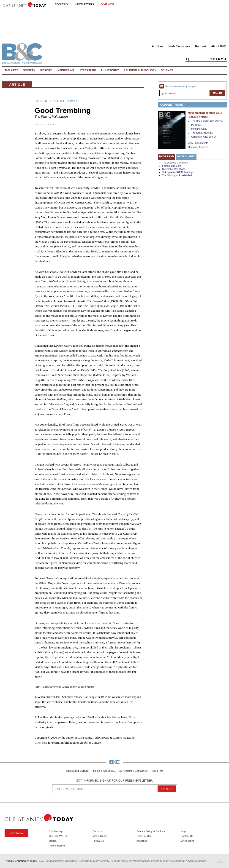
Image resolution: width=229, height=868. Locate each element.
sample (192, 86)
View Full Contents (198, 143)
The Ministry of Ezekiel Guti (177, 175)
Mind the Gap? (199, 129)
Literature (87, 70)
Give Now (107, 4)
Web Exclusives (179, 46)
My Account (125, 771)
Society (29, 70)
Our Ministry (55, 831)
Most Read (166, 156)
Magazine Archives (198, 147)
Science (167, 70)
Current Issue (172, 105)
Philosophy (110, 70)
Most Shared (186, 156)
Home (97, 771)
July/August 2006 (45, 125)
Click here (41, 743)
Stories (53, 841)
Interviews (65, 70)
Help (183, 831)
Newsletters (84, 4)
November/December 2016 (205, 113)
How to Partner (57, 846)
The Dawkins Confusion (175, 163)
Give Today (16, 833)
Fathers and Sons (172, 166)
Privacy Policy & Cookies (151, 831)
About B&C (219, 46)
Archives (158, 46)
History (46, 70)
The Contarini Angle (202, 133)
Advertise (142, 841)
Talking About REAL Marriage (178, 172)
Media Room (100, 836)
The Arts (12, 70)
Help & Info (157, 771)
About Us (61, 4)
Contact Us (141, 771)
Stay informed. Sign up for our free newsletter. (114, 781)
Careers (97, 831)
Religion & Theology (140, 70)
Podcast (201, 46)
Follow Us (98, 841)
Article (17, 85)
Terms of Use (144, 836)
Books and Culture (77, 771)
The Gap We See (58, 836)
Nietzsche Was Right (173, 169)
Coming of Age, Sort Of (204, 137)
